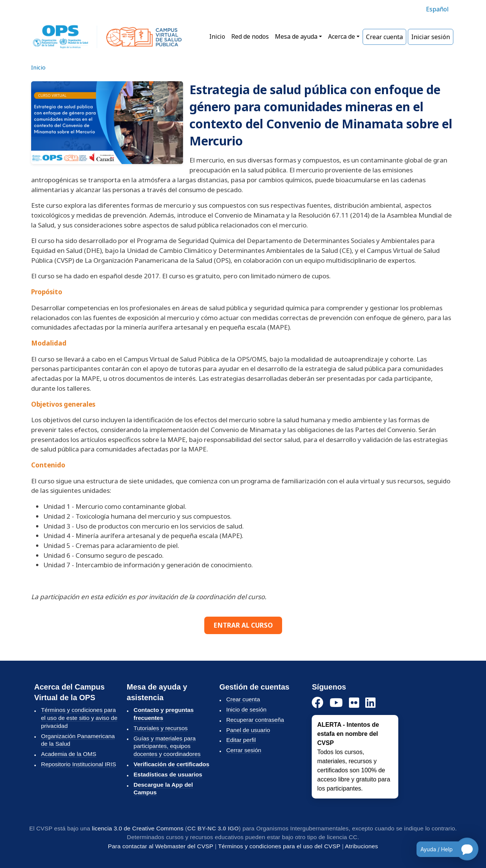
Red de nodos (250, 36)
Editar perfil (241, 740)
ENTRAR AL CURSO (243, 625)
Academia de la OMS (69, 754)
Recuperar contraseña (255, 720)
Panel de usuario (248, 730)
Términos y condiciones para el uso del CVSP (279, 846)
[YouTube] (336, 703)
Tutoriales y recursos (161, 728)
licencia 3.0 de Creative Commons (138, 828)
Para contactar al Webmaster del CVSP (160, 846)
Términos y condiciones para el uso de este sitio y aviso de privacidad (79, 718)
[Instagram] (354, 703)
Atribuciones (362, 846)
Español (437, 9)
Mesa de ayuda (296, 36)
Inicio (217, 36)
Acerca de (342, 36)
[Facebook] (318, 703)
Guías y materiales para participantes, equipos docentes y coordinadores (167, 746)
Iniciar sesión (431, 37)
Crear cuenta (384, 37)
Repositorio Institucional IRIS (79, 764)
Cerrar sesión (244, 750)
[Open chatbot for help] (442, 849)
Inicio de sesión (246, 709)
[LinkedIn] (370, 703)
